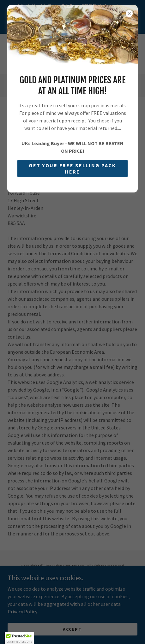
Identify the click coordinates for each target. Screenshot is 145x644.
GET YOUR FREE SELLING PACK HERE (72, 168)
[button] (19, 638)
